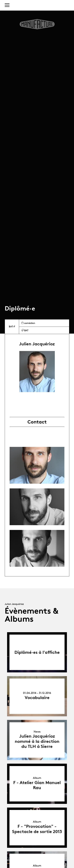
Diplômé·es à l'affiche (37, 652)
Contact (37, 422)
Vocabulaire (37, 697)
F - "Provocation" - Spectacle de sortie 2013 (37, 829)
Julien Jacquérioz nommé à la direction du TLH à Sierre (37, 741)
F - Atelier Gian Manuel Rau (37, 785)
